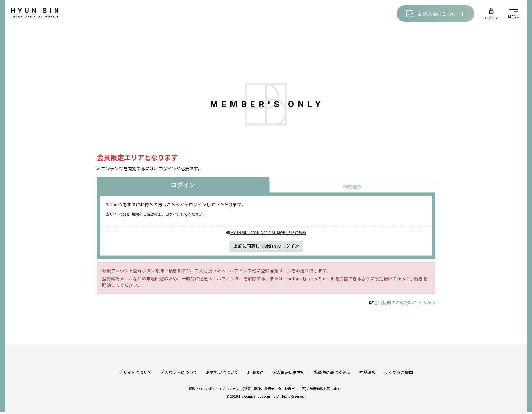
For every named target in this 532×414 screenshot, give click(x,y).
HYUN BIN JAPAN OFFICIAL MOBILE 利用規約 (266, 234)
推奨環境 (367, 367)
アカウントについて (179, 367)
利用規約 (255, 367)
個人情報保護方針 (289, 367)
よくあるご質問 (399, 367)
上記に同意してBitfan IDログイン (266, 247)
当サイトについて (135, 367)
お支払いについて (222, 367)
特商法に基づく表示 (332, 367)
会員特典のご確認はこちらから (404, 304)
